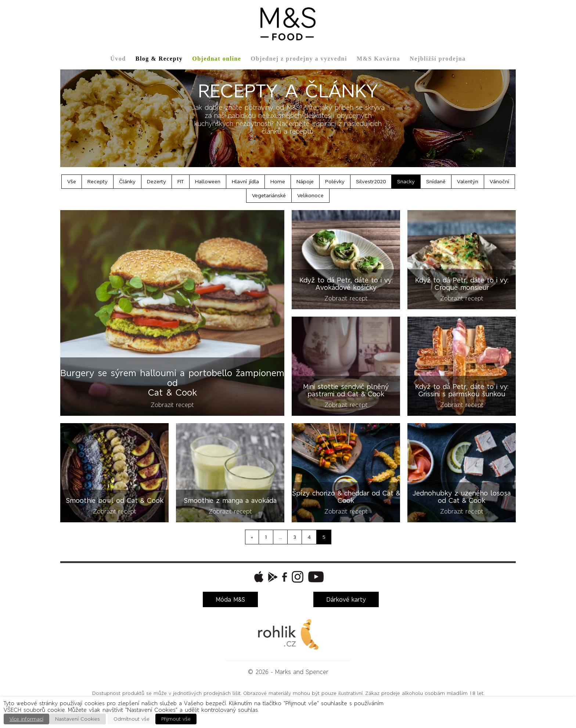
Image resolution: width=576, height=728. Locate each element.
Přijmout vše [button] (176, 719)
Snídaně (436, 181)
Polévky (335, 181)
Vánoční (499, 181)
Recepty (98, 181)
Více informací (26, 719)
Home (278, 181)
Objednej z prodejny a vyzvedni (299, 59)
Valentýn (468, 181)
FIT (181, 181)
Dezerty (156, 181)
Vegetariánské (269, 195)
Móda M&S (230, 599)
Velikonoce (310, 195)
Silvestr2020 (371, 181)
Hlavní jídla (245, 181)
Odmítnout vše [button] (132, 719)
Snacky (406, 181)
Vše (72, 181)
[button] (258, 577)
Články (127, 181)
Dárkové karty (346, 599)
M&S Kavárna (378, 59)
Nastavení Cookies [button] (78, 719)
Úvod (118, 59)
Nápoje (305, 181)
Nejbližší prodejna (438, 59)
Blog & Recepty (159, 59)
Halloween (208, 181)
